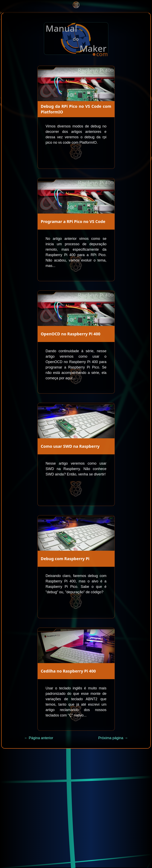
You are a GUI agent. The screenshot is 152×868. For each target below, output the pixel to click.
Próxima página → (113, 738)
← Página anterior (39, 738)
